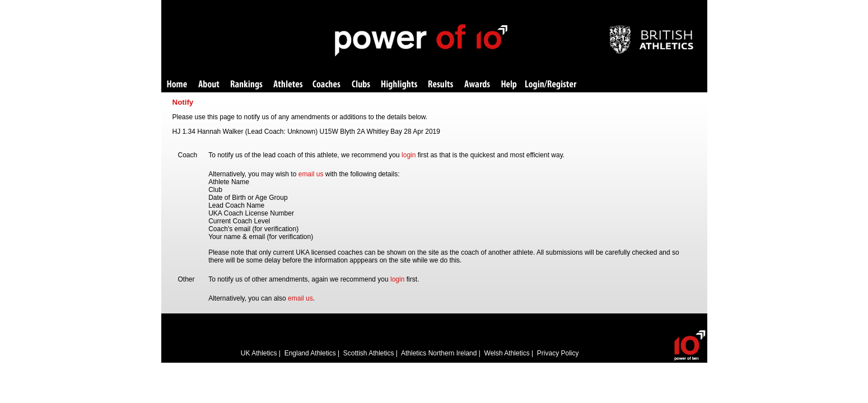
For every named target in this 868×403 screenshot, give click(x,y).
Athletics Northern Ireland (439, 353)
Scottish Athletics (369, 353)
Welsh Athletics (507, 353)
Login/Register (551, 85)
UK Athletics (259, 353)
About (209, 85)
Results (441, 85)
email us (311, 174)
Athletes (288, 85)
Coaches (326, 85)
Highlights (399, 85)
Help (509, 85)
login (409, 155)
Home (177, 85)
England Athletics (310, 353)
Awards (477, 85)
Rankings (247, 85)
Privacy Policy (558, 353)
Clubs (361, 85)
